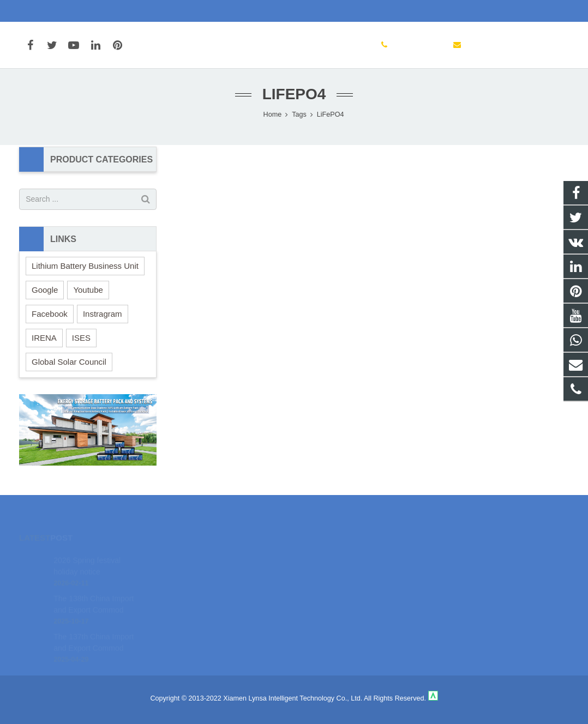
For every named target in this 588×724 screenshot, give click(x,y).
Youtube (88, 292)
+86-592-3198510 (55, 11)
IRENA (44, 340)
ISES (81, 340)
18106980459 (332, 558)
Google (45, 292)
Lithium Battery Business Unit (85, 269)
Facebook (50, 316)
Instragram (103, 316)
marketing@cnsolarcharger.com (153, 11)
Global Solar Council (69, 364)
